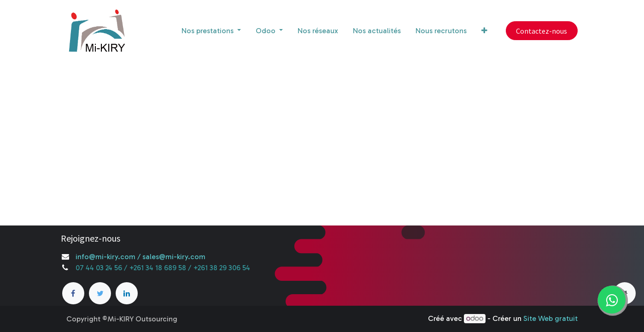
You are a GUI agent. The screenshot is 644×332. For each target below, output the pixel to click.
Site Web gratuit (550, 318)
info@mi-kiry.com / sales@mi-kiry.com (141, 257)
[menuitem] (318, 31)
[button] (484, 31)
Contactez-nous (542, 31)
